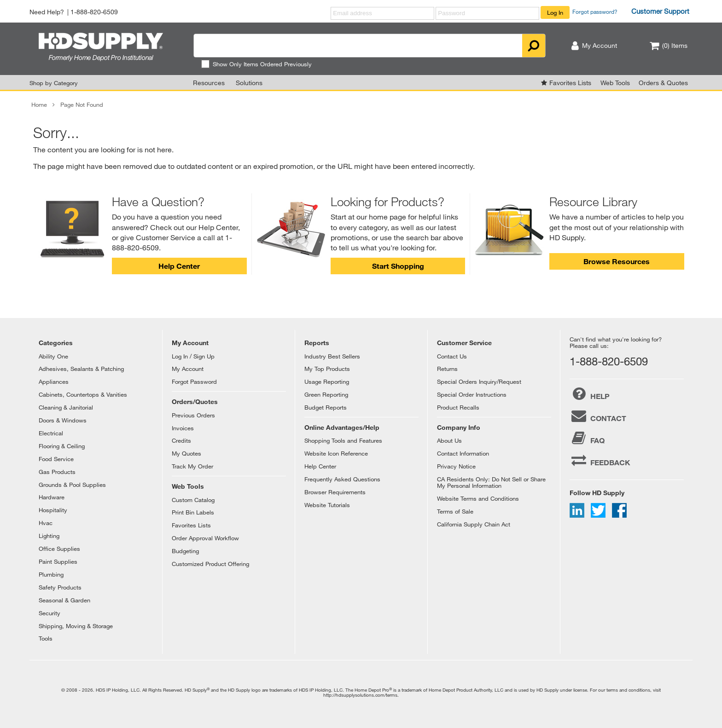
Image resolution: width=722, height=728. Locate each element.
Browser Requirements (335, 492)
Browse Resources (617, 261)
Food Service (56, 459)
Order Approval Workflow (205, 538)
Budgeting (185, 551)
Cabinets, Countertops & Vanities (83, 394)
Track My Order (192, 466)
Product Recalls (458, 407)
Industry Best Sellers (332, 356)
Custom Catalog (193, 500)
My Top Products (327, 369)
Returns (447, 369)
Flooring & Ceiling (62, 446)
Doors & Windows (63, 420)
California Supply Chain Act (474, 524)
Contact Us (452, 356)
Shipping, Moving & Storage (76, 626)
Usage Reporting (327, 381)
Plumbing (51, 574)
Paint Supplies (58, 561)
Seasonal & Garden (64, 600)
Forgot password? (595, 12)
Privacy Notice (456, 466)
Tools (46, 638)
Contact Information (463, 453)
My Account (188, 369)
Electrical (51, 433)
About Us (449, 440)
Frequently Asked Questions (342, 479)
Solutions (249, 83)
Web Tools (615, 83)
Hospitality (53, 510)
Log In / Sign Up (193, 356)
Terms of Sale (455, 511)
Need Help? (47, 12)
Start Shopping (398, 266)
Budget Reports (326, 407)
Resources (209, 83)
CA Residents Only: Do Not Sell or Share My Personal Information (491, 482)
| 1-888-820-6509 (93, 12)
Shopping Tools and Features (343, 440)
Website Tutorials (327, 505)
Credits (181, 440)
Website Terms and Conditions (478, 498)
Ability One (53, 356)
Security (49, 613)
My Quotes (186, 453)
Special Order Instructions (472, 394)
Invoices (183, 428)
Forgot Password (194, 381)
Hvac (46, 523)
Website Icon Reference (336, 453)
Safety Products (60, 587)
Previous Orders (193, 415)
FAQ (587, 438)
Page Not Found (82, 104)
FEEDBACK (600, 460)
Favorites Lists (570, 83)
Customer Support (660, 11)
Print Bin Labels (193, 512)
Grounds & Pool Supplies (72, 485)
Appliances (54, 381)
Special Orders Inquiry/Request (479, 381)
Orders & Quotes (663, 83)
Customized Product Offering (210, 564)
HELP (590, 394)
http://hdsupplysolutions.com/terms (360, 695)
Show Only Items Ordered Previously (256, 64)
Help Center (179, 266)
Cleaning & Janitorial (66, 407)
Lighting (49, 536)
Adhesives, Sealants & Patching (81, 369)
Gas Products (57, 472)
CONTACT (598, 416)
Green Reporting (326, 394)
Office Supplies (59, 549)
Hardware (52, 497)
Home (39, 104)
